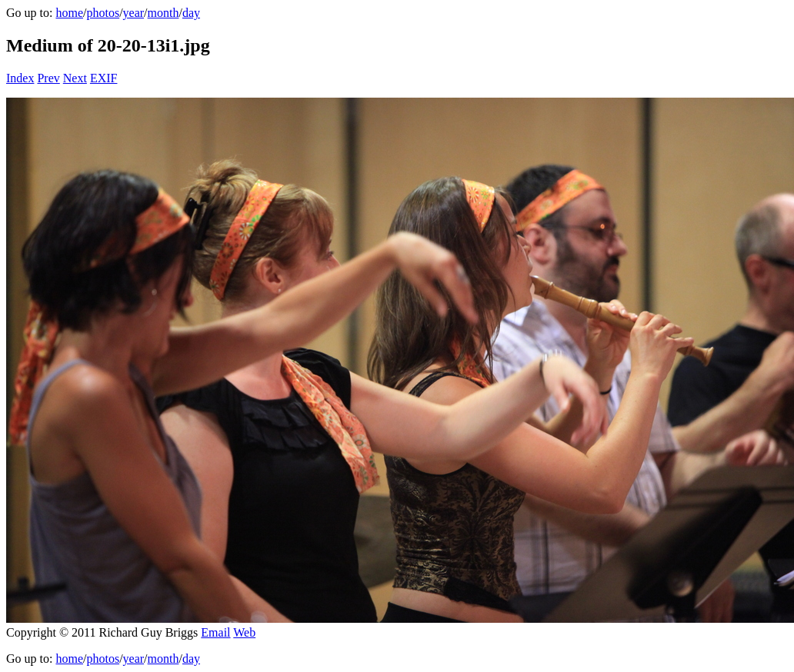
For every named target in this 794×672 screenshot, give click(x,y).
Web (244, 632)
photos (103, 13)
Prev (48, 78)
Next (75, 78)
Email (215, 632)
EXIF (104, 78)
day (191, 13)
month (163, 13)
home (69, 13)
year (134, 13)
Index (20, 78)
